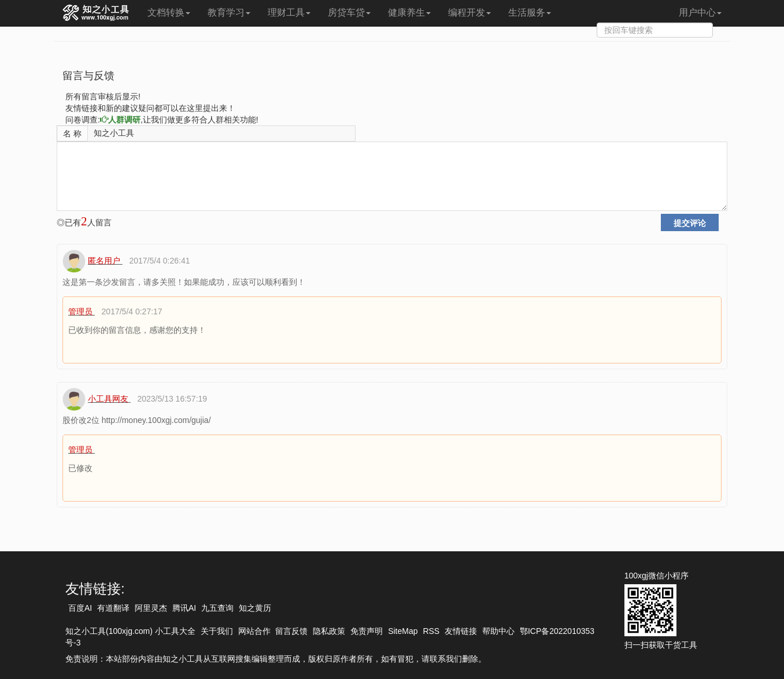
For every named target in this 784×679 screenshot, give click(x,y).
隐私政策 (329, 631)
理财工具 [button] (289, 12)
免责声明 (367, 631)
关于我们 (217, 631)
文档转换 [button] (169, 12)
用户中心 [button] (700, 12)
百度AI (80, 608)
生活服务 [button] (530, 12)
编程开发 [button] (469, 12)
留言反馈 (291, 631)
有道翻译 (113, 608)
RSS (431, 631)
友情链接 (461, 631)
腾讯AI (184, 608)
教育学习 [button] (229, 12)
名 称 (72, 133)
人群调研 (120, 120)
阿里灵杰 (151, 608)
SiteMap (403, 631)
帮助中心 (498, 631)
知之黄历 (255, 608)
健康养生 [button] (409, 12)
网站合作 (254, 631)
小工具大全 (175, 631)
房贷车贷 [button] (349, 12)
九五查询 (217, 608)
